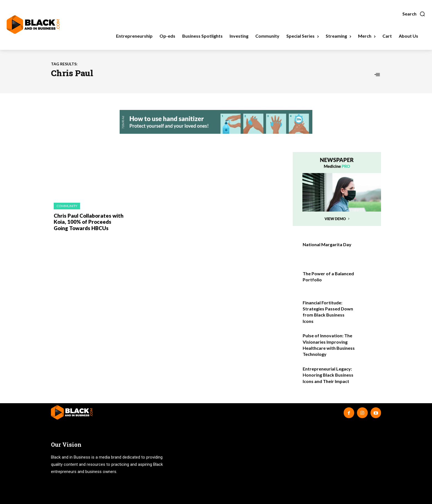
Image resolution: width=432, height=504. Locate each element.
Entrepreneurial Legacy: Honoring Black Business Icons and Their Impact (328, 375)
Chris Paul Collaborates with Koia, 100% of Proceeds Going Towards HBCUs (89, 221)
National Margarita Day (327, 244)
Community (67, 206)
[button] (414, 14)
